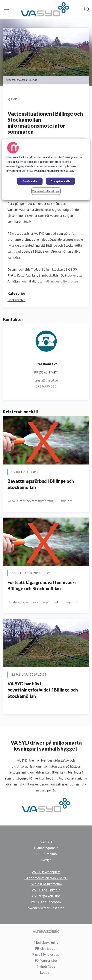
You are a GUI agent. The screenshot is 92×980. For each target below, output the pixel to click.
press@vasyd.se (46, 380)
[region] (46, 170)
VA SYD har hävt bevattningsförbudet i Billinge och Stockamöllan (43, 690)
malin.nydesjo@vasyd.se (60, 281)
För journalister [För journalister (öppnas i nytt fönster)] (46, 960)
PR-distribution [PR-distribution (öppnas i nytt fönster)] (46, 948)
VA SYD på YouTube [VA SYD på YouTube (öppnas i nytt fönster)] (46, 896)
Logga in (46, 972)
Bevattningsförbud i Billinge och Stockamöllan (41, 484)
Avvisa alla (30, 181)
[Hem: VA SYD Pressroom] (45, 9)
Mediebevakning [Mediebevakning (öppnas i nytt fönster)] (46, 942)
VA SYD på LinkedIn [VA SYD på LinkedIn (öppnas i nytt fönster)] (46, 890)
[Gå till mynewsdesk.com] (46, 931)
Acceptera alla (60, 181)
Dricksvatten (16, 300)
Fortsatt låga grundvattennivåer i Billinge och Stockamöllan (42, 585)
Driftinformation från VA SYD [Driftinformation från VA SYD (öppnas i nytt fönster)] (46, 878)
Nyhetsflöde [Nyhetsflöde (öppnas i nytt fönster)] (46, 966)
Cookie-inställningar (46, 191)
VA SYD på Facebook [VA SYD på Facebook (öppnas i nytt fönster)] (46, 902)
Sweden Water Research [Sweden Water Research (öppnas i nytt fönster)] (46, 908)
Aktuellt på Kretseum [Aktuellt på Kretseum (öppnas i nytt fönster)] (46, 884)
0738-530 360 (46, 386)
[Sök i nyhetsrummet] (87, 9)
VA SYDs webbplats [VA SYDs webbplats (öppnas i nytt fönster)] (46, 872)
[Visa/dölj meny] (6, 9)
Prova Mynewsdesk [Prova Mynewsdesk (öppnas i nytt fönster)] (46, 954)
